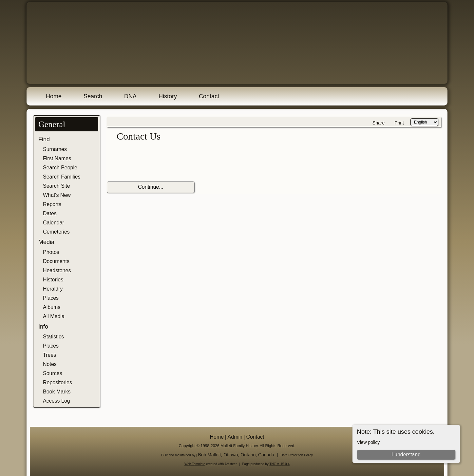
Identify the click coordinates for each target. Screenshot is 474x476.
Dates (50, 213)
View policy (369, 442)
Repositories (57, 382)
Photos (51, 252)
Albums (52, 307)
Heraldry (53, 289)
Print (399, 123)
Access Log (57, 401)
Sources (53, 373)
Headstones (57, 270)
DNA (130, 96)
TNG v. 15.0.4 (279, 464)
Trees (49, 355)
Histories (53, 280)
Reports (52, 204)
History (168, 96)
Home (54, 96)
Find (44, 139)
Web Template (195, 464)
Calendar (54, 223)
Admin (235, 437)
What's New (57, 195)
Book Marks (57, 392)
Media (46, 242)
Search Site (57, 186)
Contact (209, 96)
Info (43, 327)
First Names (57, 158)
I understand (406, 455)
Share (379, 123)
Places (51, 298)
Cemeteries (56, 232)
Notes (50, 364)
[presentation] (157, 162)
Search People (60, 168)
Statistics (53, 337)
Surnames (55, 149)
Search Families (62, 177)
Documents (56, 261)
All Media (54, 316)
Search (93, 96)
